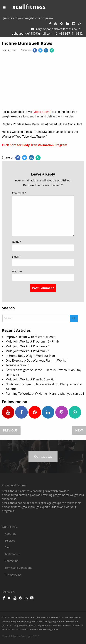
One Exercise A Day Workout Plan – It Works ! (37, 360)
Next (79, 430)
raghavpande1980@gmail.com (32, 33)
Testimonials (13, 554)
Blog (7, 547)
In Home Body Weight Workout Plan (30, 356)
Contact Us (43, 456)
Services (10, 541)
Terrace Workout (17, 365)
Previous (10, 430)
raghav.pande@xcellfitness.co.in (58, 29)
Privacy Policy (13, 575)
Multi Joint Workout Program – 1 (28, 351)
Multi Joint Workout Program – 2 (28, 346)
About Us (11, 534)
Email (16, 257)
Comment (19, 193)
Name (17, 242)
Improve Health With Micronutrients (30, 337)
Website (17, 271)
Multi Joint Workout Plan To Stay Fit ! (30, 379)
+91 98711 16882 (71, 33)
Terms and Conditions (18, 568)
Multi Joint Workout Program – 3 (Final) (32, 341)
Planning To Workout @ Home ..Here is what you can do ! (45, 394)
